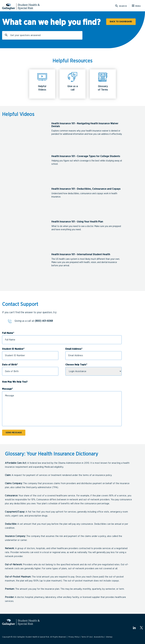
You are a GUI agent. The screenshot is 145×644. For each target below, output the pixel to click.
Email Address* (74, 349)
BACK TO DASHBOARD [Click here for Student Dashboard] (121, 22)
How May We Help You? (15, 382)
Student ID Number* (13, 349)
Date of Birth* (10, 365)
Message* (7, 389)
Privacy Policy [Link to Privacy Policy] (74, 637)
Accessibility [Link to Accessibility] (99, 637)
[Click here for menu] (137, 6)
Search (7, 36)
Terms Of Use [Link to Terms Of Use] (87, 637)
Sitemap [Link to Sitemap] (109, 637)
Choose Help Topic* (76, 365)
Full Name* (8, 333)
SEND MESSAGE (14, 433)
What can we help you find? (51, 22)
